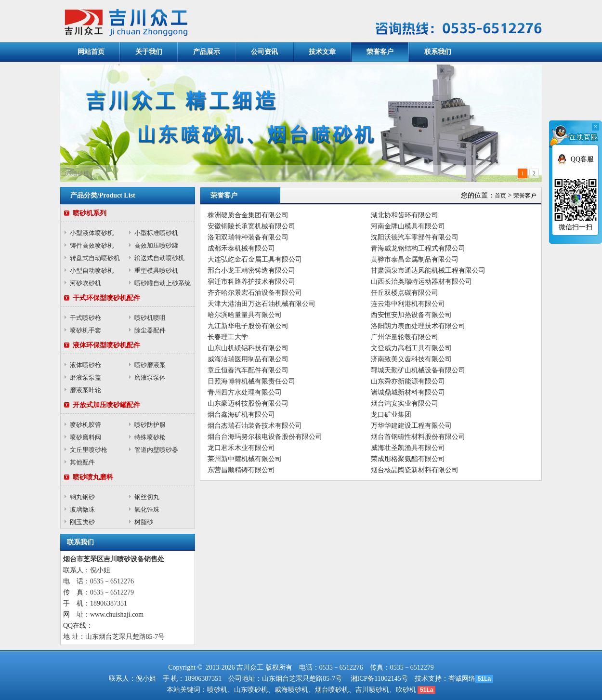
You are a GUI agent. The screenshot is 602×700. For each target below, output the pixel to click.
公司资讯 (264, 52)
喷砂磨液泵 (150, 365)
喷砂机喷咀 (150, 318)
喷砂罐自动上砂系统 (163, 283)
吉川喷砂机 (372, 690)
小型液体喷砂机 (92, 233)
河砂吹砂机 (85, 283)
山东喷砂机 (251, 690)
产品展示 (207, 52)
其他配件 (82, 462)
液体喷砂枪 (85, 365)
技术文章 (322, 52)
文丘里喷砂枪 (89, 450)
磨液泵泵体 (150, 377)
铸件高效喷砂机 (92, 245)
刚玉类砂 (82, 522)
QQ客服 (582, 159)
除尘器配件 (150, 330)
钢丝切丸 (147, 497)
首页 (500, 196)
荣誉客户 (380, 52)
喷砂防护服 (150, 425)
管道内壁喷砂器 (156, 450)
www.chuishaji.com (117, 614)
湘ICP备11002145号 (379, 679)
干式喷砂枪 (85, 318)
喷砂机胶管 (85, 425)
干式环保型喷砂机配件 (106, 298)
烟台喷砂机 (332, 690)
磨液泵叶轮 (85, 390)
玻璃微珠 (82, 509)
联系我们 (438, 52)
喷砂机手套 (85, 330)
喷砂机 (217, 690)
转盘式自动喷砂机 (95, 258)
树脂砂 (144, 522)
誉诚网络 (462, 679)
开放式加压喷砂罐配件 (106, 405)
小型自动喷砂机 (92, 271)
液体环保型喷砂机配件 (106, 345)
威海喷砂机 (291, 690)
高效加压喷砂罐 (156, 245)
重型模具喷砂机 (156, 271)
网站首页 (91, 52)
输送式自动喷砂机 (159, 258)
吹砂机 (406, 690)
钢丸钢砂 (82, 497)
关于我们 (149, 52)
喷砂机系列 (90, 213)
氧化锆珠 (147, 509)
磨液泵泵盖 (85, 377)
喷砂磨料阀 (85, 437)
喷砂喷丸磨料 (93, 477)
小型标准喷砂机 (156, 233)
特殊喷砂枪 (150, 437)
